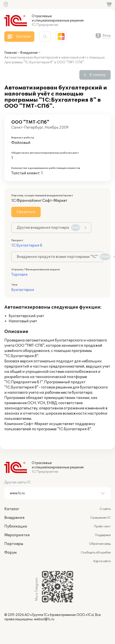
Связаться (26, 212)
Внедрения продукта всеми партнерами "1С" (60, 257)
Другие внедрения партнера (48, 228)
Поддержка (103, 535)
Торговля (19, 275)
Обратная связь (100, 544)
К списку (97, 75)
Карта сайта (102, 561)
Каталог (12, 509)
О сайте (105, 509)
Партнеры (14, 544)
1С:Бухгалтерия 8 (27, 245)
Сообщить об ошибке (96, 553)
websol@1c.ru (44, 619)
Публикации (16, 526)
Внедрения (29, 53)
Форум (10, 553)
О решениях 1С (100, 518)
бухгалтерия (23, 290)
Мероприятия (17, 535)
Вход (107, 36)
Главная (11, 53)
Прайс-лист (102, 526)
